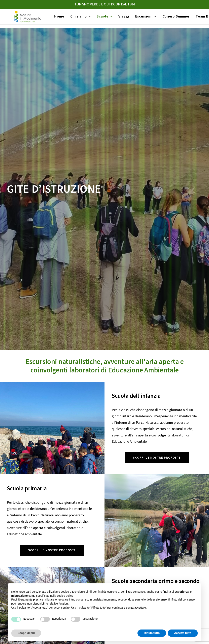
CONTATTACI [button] (105, 519)
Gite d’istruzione (118, 572)
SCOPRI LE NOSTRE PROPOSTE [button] (157, 208)
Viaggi (122, 18)
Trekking (160, 565)
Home (57, 18)
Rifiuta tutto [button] (152, 633)
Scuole (103, 18)
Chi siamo (79, 18)
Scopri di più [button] (26, 633)
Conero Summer (174, 18)
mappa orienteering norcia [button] (105, 432)
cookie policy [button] (65, 596)
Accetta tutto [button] (183, 633)
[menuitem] (57, 19)
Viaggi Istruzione (118, 565)
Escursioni (144, 18)
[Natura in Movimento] (25, 19)
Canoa (159, 572)
